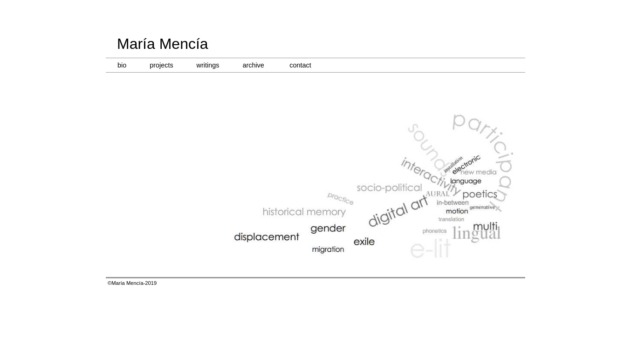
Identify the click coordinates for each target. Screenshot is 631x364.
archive (253, 65)
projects (161, 65)
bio (122, 65)
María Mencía (163, 44)
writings (208, 65)
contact (300, 65)
